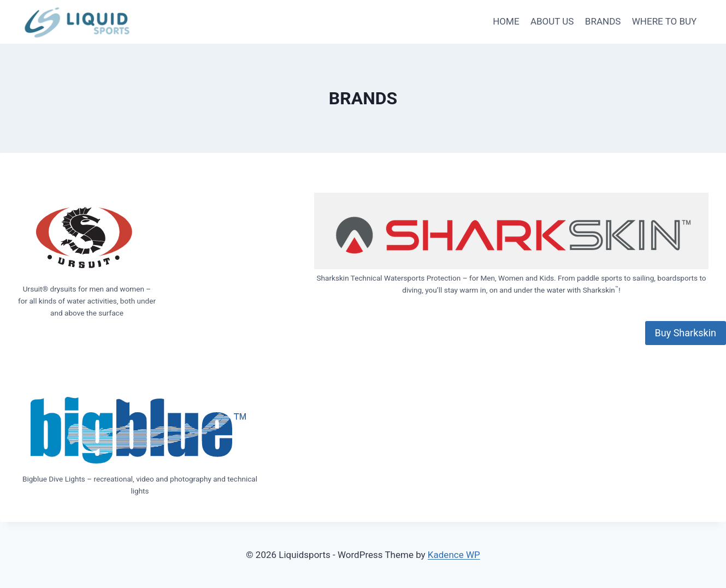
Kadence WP (454, 555)
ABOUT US (552, 21)
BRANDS (603, 21)
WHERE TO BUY (665, 21)
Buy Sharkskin (686, 333)
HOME (506, 21)
